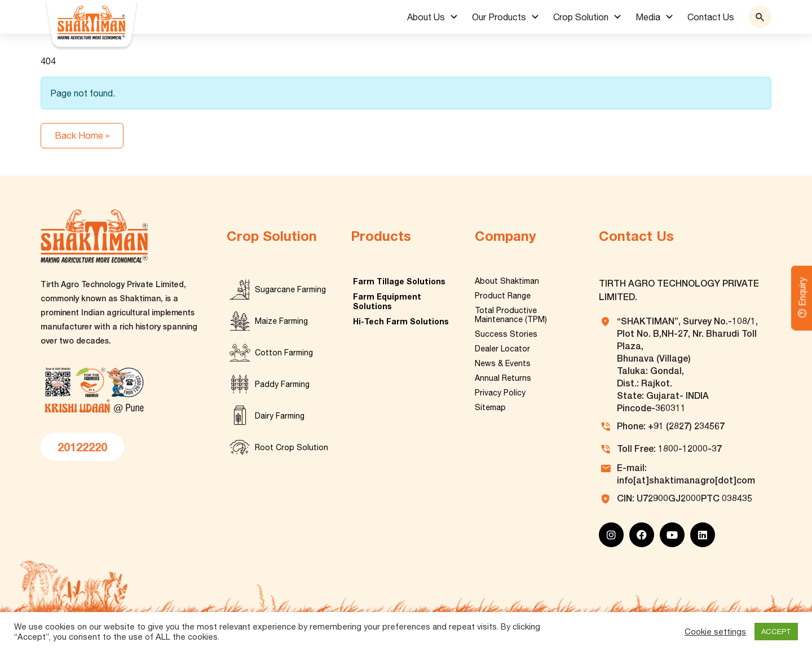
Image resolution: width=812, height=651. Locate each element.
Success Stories (506, 334)
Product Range (503, 296)
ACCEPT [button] (776, 632)
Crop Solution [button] (581, 17)
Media (648, 17)
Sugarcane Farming (290, 289)
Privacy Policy (500, 393)
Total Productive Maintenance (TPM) (511, 315)
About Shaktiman (507, 281)
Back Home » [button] (82, 135)
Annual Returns (503, 378)
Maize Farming (281, 321)
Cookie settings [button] (715, 632)
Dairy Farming (280, 416)
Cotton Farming (284, 353)
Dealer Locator (502, 349)
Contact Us (711, 17)
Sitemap (490, 407)
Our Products (499, 17)
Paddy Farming (282, 384)
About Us (426, 17)
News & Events (503, 363)
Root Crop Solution (292, 447)
